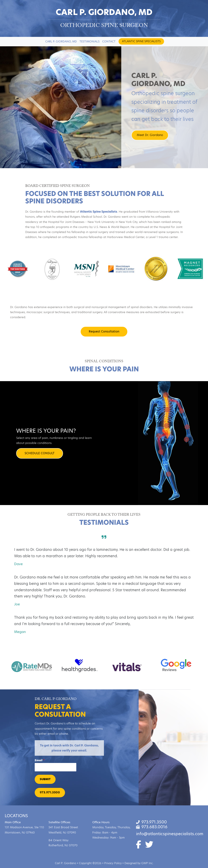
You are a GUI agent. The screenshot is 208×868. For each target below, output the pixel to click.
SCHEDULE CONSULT (40, 453)
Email (40, 761)
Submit (45, 779)
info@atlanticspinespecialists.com (170, 834)
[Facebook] (141, 847)
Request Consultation (104, 331)
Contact (109, 41)
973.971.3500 (50, 792)
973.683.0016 (152, 827)
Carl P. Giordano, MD (61, 41)
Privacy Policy (113, 863)
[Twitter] (149, 847)
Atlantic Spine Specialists (141, 41)
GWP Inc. (147, 863)
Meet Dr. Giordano (150, 135)
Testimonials (90, 41)
